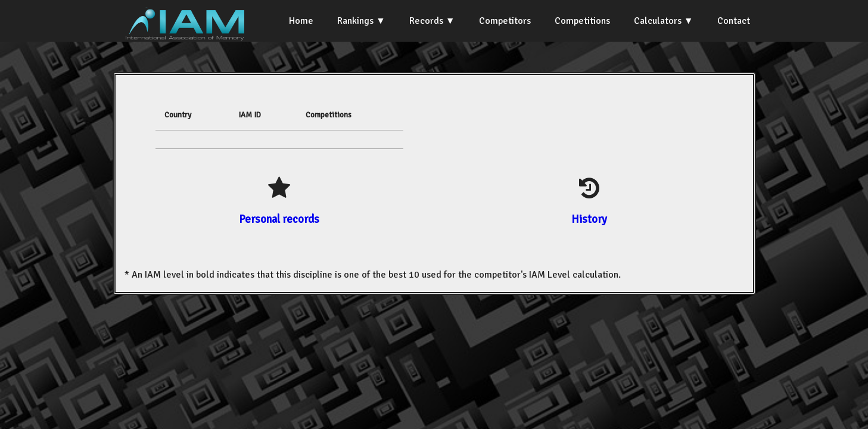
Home (301, 21)
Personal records (279, 219)
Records (426, 21)
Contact (734, 21)
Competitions (582, 21)
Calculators (658, 21)
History (589, 219)
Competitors (505, 21)
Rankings (355, 21)
